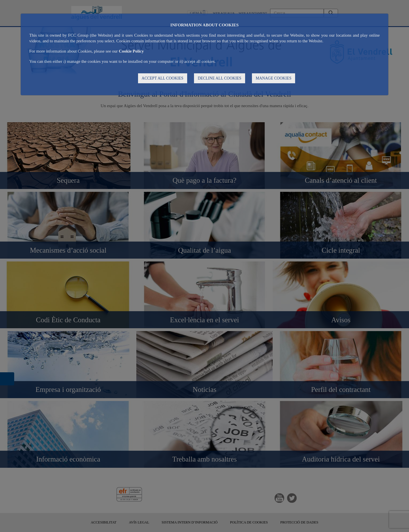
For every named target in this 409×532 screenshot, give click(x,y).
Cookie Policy (131, 51)
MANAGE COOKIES (274, 78)
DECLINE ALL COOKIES (219, 78)
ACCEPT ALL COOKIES (163, 78)
